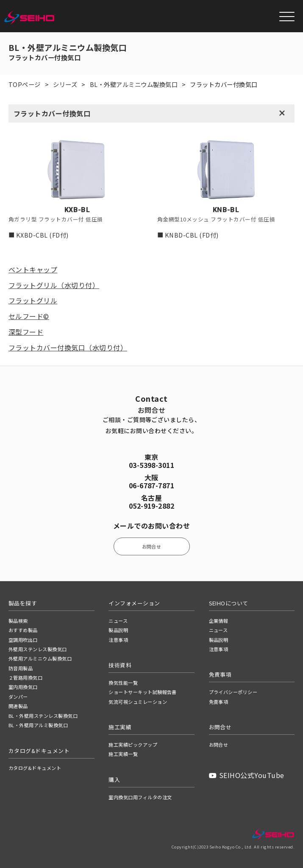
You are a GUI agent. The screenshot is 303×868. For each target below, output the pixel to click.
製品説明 (118, 630)
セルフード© (29, 316)
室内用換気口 (23, 687)
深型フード (26, 332)
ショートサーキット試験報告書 (143, 692)
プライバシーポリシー (233, 692)
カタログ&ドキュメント (35, 768)
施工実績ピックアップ (133, 745)
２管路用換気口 (25, 678)
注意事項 (118, 640)
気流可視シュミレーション (138, 702)
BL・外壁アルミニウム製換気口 (134, 84)
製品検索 (18, 621)
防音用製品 (21, 668)
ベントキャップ (33, 270)
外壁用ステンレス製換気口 (38, 649)
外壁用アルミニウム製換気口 (40, 658)
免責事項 (219, 702)
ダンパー (18, 697)
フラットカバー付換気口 (52, 114)
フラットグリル (33, 301)
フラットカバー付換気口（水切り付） (68, 348)
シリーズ (65, 84)
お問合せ (152, 546)
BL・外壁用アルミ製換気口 (38, 725)
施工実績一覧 (123, 754)
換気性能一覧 (123, 683)
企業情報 (219, 621)
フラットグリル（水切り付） (54, 286)
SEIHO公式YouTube (247, 775)
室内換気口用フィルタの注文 (140, 797)
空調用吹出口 (23, 640)
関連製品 (18, 706)
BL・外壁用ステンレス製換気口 (43, 716)
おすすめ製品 (23, 630)
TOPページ (25, 84)
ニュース (118, 621)
